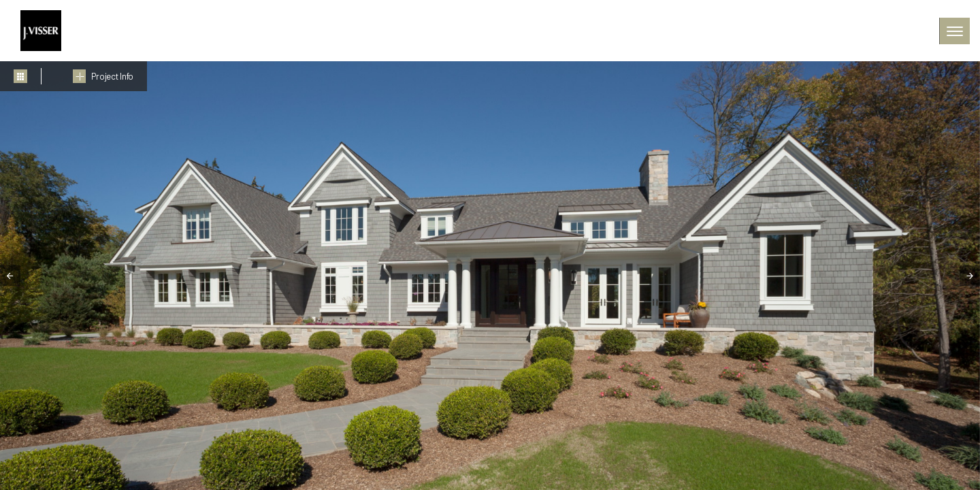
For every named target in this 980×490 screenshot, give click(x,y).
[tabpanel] (490, 276)
